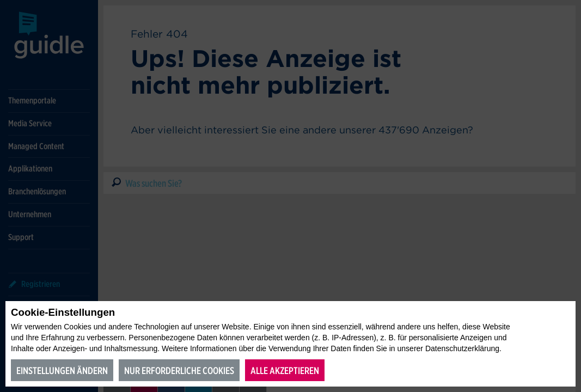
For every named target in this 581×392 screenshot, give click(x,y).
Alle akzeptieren (285, 370)
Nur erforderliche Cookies (179, 370)
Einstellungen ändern (62, 370)
